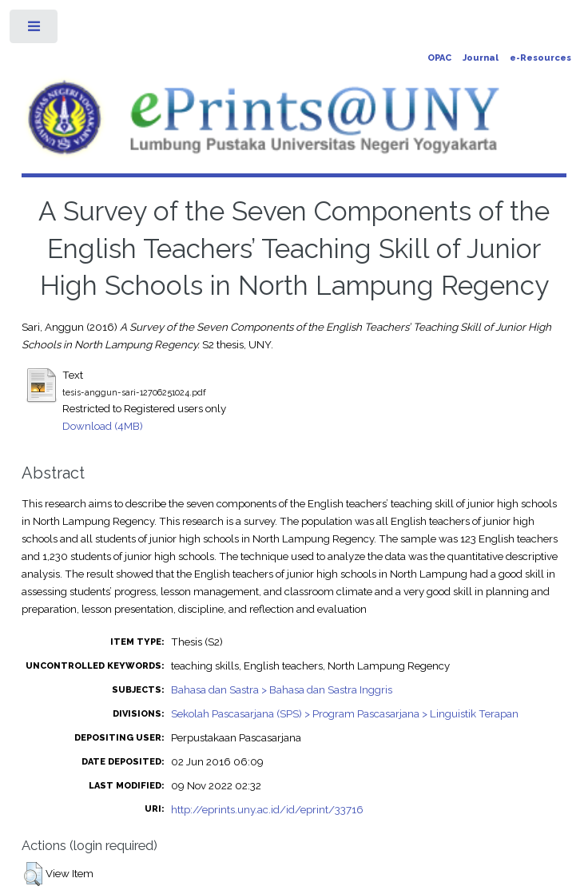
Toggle (35, 30)
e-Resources (540, 58)
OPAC (439, 58)
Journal (481, 58)
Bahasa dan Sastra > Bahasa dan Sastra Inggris (282, 689)
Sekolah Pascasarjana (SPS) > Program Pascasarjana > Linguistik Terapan (345, 713)
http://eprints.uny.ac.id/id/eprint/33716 (267, 809)
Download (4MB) (103, 426)
